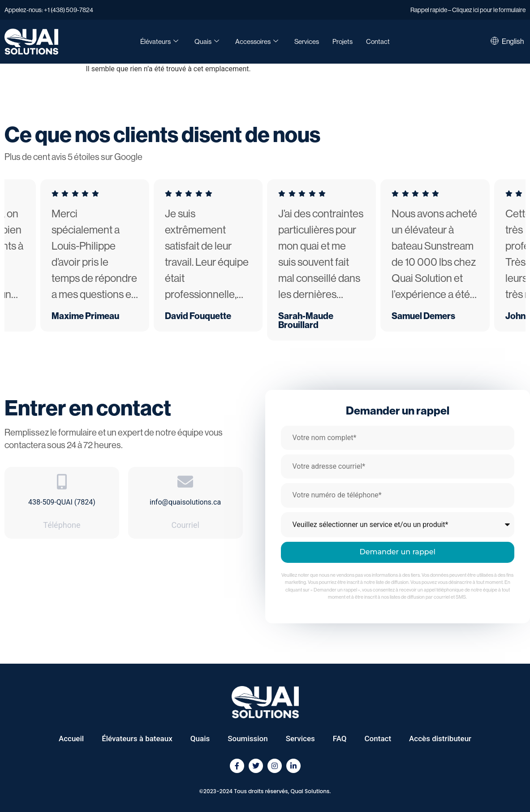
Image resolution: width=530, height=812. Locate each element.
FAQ (340, 739)
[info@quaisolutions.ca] (185, 482)
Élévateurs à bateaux (137, 739)
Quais (207, 42)
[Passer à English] (513, 42)
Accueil (71, 739)
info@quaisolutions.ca (185, 502)
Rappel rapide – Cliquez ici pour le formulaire (468, 10)
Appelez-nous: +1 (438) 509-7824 (49, 10)
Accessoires (257, 42)
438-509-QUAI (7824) (62, 502)
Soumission (248, 739)
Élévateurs (159, 42)
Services (307, 41)
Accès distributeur (440, 739)
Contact (378, 41)
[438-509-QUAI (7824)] (62, 482)
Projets (343, 41)
